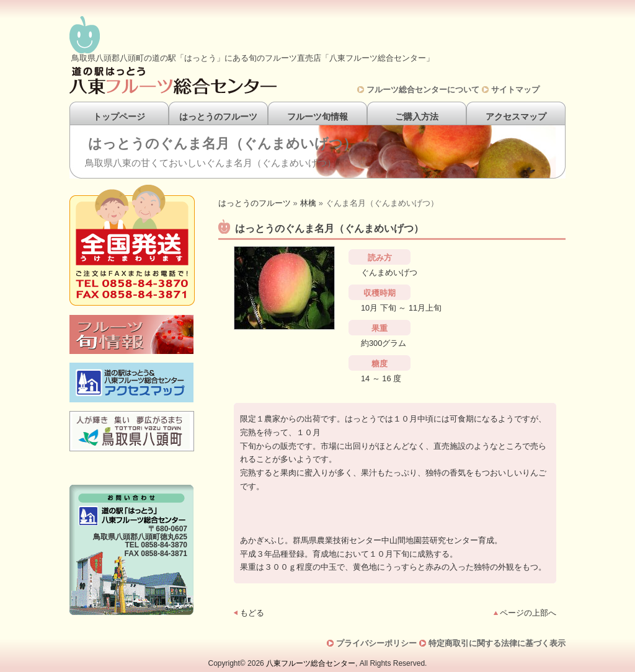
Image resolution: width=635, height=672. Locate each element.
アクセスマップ (516, 117)
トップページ (119, 117)
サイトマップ (515, 90)
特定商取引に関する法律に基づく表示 (497, 643)
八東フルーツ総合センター (311, 663)
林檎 (308, 203)
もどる (252, 613)
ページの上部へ (528, 613)
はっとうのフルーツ (218, 117)
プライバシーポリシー (376, 643)
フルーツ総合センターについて (423, 90)
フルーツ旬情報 (317, 117)
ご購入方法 (417, 117)
